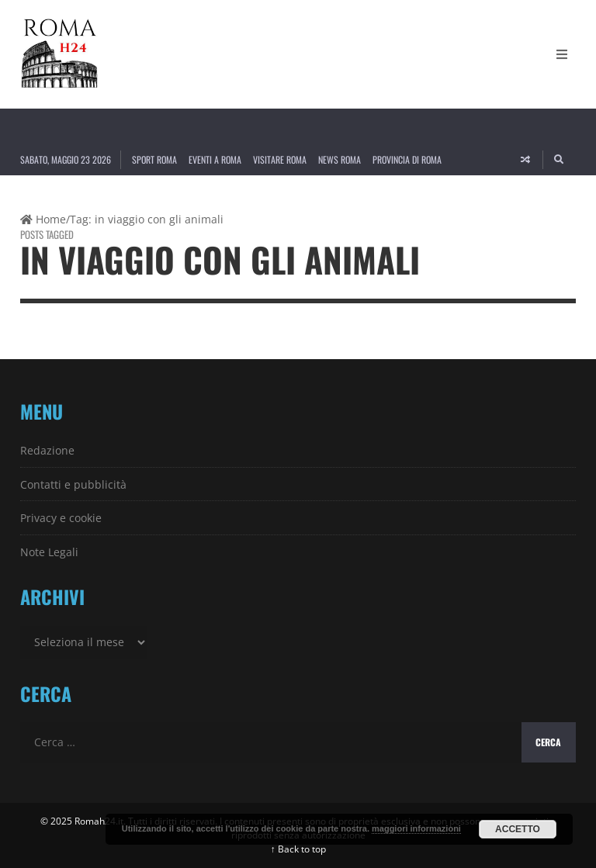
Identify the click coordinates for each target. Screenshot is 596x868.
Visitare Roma (280, 159)
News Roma (340, 159)
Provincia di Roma (407, 159)
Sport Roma (154, 159)
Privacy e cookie (61, 518)
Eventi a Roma (215, 159)
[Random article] (525, 160)
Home (43, 219)
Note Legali (49, 552)
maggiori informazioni (416, 828)
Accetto (518, 829)
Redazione (47, 450)
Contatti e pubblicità (73, 484)
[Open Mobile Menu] (562, 54)
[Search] (560, 160)
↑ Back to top (298, 849)
